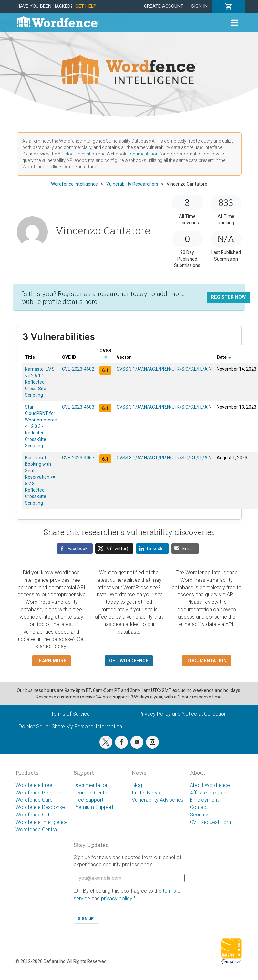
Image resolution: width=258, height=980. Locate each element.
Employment (204, 800)
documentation (81, 154)
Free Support (88, 800)
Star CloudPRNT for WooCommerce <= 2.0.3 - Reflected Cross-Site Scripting (41, 426)
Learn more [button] (52, 661)
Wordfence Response (40, 807)
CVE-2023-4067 (78, 458)
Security (199, 815)
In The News (146, 793)
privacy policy (117, 898)
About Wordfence (210, 785)
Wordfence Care (34, 800)
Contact (199, 807)
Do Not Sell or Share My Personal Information (70, 726)
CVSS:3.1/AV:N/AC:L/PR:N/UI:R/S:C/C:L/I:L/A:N (164, 369)
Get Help (86, 6)
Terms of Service (70, 714)
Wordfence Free (34, 785)
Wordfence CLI (32, 815)
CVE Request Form (211, 822)
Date (224, 357)
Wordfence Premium (39, 793)
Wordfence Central (37, 830)
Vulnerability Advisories (158, 800)
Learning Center (91, 793)
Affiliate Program (209, 793)
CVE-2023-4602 (78, 369)
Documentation (91, 785)
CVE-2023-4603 (78, 407)
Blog (137, 785)
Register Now (228, 297)
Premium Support (93, 807)
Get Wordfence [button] (129, 661)
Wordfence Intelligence (42, 822)
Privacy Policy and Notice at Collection (183, 714)
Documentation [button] (206, 661)
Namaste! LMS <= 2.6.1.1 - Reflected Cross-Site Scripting (40, 382)
